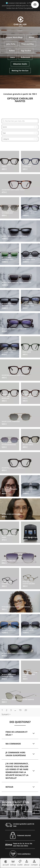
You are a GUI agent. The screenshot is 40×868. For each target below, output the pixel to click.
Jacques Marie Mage (14, 37)
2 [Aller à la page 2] (7, 710)
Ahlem (32, 37)
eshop (13, 863)
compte (34, 863)
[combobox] (18, 127)
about (27, 863)
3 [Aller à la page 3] (11, 710)
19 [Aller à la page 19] (20, 710)
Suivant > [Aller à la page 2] (6, 714)
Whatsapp (28, 802)
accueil (6, 863)
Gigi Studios (26, 51)
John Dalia (11, 44)
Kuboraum (25, 57)
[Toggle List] (36, 127)
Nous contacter (11, 802)
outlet (20, 863)
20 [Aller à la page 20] (26, 710)
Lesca (12, 57)
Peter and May (28, 44)
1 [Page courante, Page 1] (2, 710)
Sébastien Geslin (20, 64)
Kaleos (12, 51)
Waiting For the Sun (20, 71)
